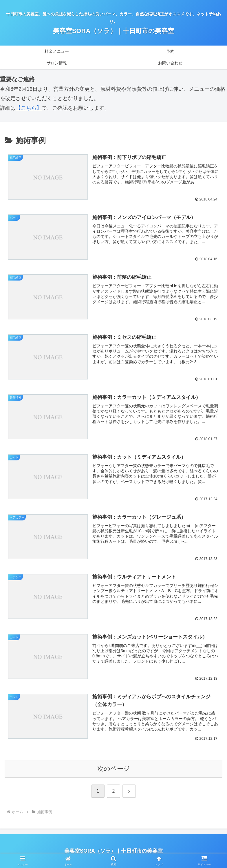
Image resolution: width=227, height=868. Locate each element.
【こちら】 (29, 108)
